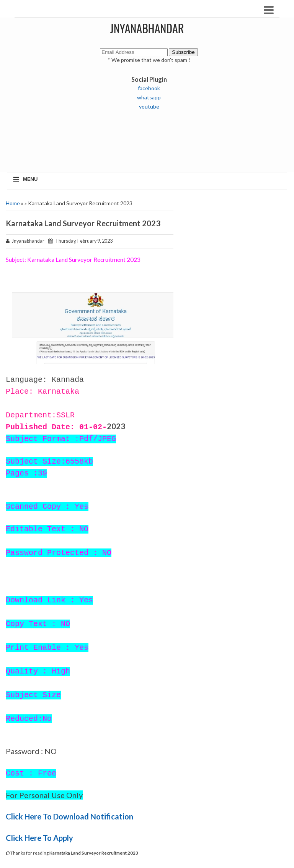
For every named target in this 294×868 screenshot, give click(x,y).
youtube (149, 106)
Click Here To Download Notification (70, 816)
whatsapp (149, 97)
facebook (149, 88)
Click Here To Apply (40, 838)
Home (13, 203)
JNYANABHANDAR (147, 28)
